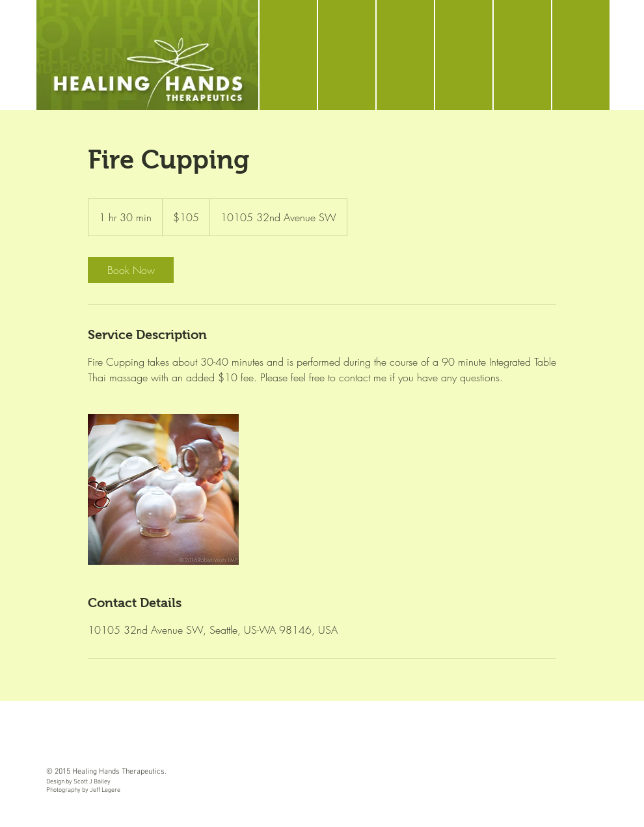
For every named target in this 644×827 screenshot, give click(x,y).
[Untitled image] (163, 489)
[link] (131, 270)
